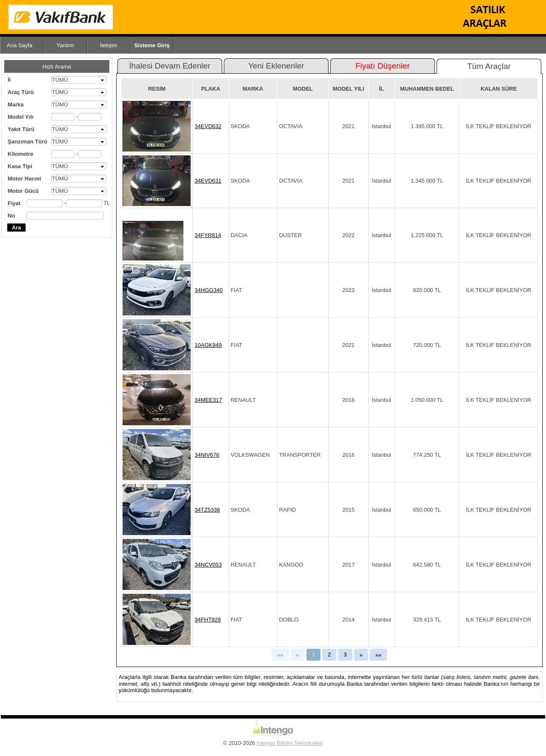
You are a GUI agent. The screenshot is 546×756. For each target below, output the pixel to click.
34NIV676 (207, 455)
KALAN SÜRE (499, 89)
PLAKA (211, 89)
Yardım (65, 45)
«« (280, 655)
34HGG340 (209, 290)
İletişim (109, 45)
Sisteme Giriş (152, 45)
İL (381, 89)
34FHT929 (207, 620)
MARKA (253, 89)
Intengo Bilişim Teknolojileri (290, 743)
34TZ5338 (207, 510)
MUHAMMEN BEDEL (427, 89)
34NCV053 (208, 565)
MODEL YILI (349, 89)
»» (378, 655)
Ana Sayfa (20, 45)
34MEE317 (208, 400)
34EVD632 (208, 126)
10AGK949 (208, 345)
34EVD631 (208, 181)
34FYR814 (208, 235)
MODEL (303, 89)
